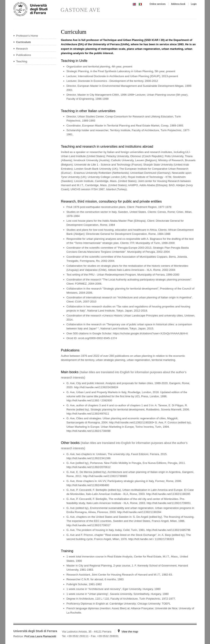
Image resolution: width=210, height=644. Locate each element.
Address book (178, 4)
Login (194, 4)
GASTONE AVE (80, 10)
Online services (157, 4)
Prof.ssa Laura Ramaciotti (40, 636)
